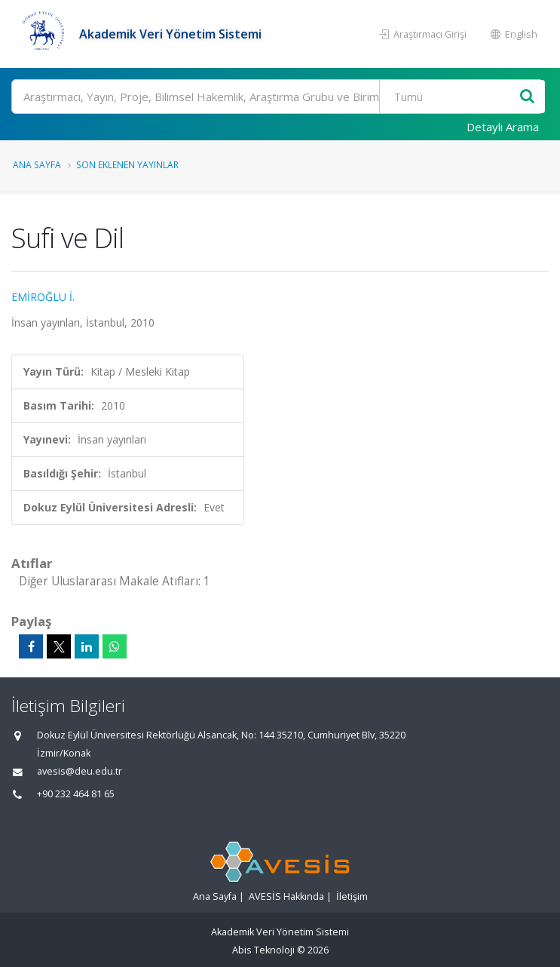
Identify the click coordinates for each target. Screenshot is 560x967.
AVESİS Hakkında (286, 896)
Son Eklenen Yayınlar (127, 164)
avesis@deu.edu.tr (80, 771)
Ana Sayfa (37, 164)
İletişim (352, 896)
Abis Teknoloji (263, 950)
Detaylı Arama (503, 127)
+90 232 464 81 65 (76, 794)
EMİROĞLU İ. (43, 297)
